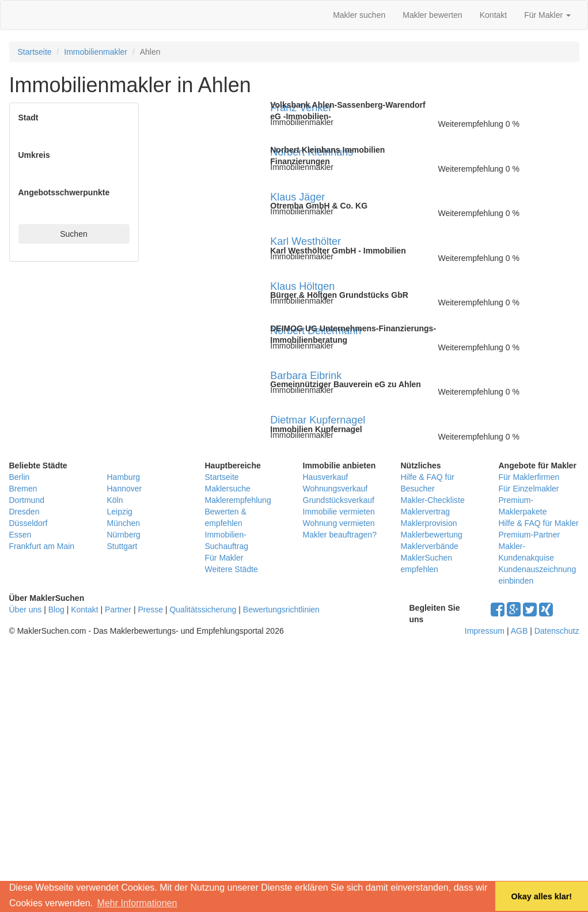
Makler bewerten (433, 15)
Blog (56, 610)
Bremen (23, 489)
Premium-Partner (530, 535)
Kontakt (493, 15)
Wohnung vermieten (339, 523)
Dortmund (27, 500)
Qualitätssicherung (203, 610)
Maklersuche (228, 489)
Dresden (24, 512)
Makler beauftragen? (340, 535)
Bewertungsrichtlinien (281, 610)
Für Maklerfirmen (529, 477)
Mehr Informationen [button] (137, 903)
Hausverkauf (326, 477)
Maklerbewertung (432, 535)
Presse (150, 610)
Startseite (35, 52)
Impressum (485, 631)
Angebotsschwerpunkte (64, 192)
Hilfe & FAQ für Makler (539, 523)
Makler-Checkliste (433, 500)
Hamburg (124, 477)
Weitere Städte (232, 569)
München (124, 523)
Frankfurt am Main (42, 546)
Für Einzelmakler (529, 489)
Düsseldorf (29, 523)
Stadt (29, 118)
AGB (519, 631)
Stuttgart (122, 546)
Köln (115, 500)
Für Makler (547, 15)
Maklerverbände (430, 546)
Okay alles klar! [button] (541, 896)
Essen (20, 535)
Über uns (26, 610)
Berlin (20, 477)
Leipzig (120, 512)
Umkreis (34, 155)
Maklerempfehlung (238, 500)
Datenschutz (557, 631)
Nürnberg (124, 535)
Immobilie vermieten (339, 512)
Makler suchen (359, 15)
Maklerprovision (429, 523)
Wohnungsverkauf (335, 489)
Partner (118, 610)
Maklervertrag (426, 512)
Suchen (73, 234)
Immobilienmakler (96, 52)
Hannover (125, 489)
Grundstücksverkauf (339, 500)
